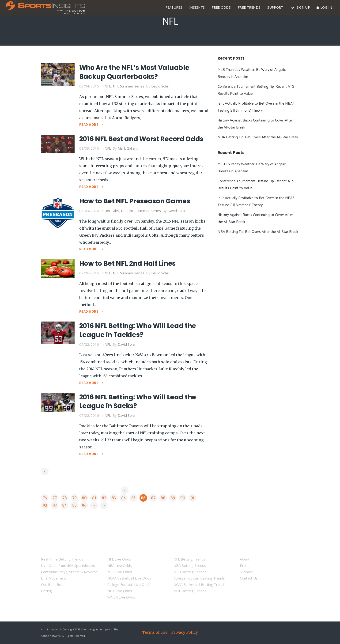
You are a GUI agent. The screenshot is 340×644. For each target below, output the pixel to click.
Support (246, 572)
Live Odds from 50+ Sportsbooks (68, 565)
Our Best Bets (53, 584)
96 (84, 505)
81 (94, 498)
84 (124, 498)
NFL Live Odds (119, 559)
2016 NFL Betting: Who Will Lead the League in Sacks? (138, 402)
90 (183, 498)
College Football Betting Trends (199, 578)
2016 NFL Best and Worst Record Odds (141, 139)
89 (173, 498)
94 (64, 505)
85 (133, 498)
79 (74, 498)
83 (114, 498)
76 (45, 498)
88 (163, 498)
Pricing (46, 591)
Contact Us (249, 578)
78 (65, 498)
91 (193, 498)
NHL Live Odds (120, 591)
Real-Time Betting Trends (62, 559)
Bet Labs (112, 211)
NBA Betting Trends (190, 565)
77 (55, 498)
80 (84, 498)
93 (55, 505)
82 (104, 498)
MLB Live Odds (120, 572)
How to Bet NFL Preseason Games (135, 201)
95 (74, 505)
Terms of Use (155, 632)
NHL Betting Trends (190, 591)
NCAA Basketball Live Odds (129, 578)
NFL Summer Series (129, 86)
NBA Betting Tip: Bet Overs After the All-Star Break (258, 137)
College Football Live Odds (129, 584)
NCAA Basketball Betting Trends (200, 584)
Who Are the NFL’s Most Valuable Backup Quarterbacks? (134, 72)
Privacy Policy (185, 632)
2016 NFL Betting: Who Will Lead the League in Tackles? (138, 330)
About (245, 559)
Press (245, 565)
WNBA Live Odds (121, 597)
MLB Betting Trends (190, 572)
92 (45, 505)
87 (153, 498)
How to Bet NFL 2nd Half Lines (127, 263)
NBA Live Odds (120, 565)
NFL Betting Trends (189, 559)
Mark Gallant (128, 148)
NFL (108, 86)
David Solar (160, 86)
